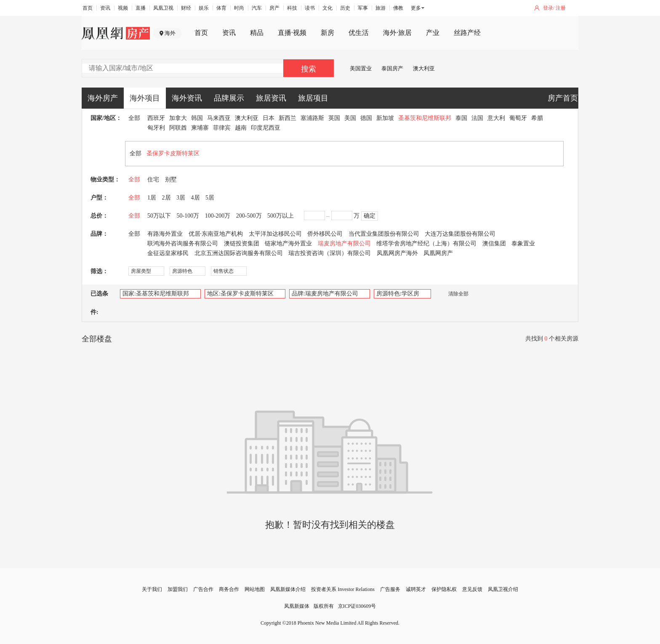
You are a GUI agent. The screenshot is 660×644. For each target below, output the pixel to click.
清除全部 (454, 294)
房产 (274, 8)
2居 (166, 198)
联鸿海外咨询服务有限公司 (183, 243)
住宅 (153, 180)
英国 (334, 118)
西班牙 (156, 118)
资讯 (105, 8)
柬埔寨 (200, 128)
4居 (196, 198)
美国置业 (361, 68)
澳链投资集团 (242, 243)
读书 (310, 8)
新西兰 (287, 118)
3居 (181, 198)
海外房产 (103, 98)
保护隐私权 (444, 589)
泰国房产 (392, 68)
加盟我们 (178, 589)
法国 (477, 118)
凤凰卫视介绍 (503, 589)
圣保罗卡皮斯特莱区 (173, 153)
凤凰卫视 (163, 8)
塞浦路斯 (312, 118)
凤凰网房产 (438, 253)
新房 (327, 33)
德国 (366, 118)
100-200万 (218, 216)
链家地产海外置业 (288, 243)
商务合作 (229, 589)
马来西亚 (219, 118)
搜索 (309, 69)
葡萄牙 (518, 118)
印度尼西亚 (266, 128)
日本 (269, 118)
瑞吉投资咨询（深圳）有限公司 (330, 253)
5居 (210, 198)
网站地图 (255, 589)
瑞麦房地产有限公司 (344, 243)
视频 (123, 8)
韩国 (197, 118)
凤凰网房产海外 (397, 253)
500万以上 (281, 216)
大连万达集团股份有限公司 (460, 234)
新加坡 (385, 118)
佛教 (398, 8)
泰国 (461, 118)
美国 (350, 118)
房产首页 (563, 98)
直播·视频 (292, 33)
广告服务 (390, 589)
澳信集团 (494, 243)
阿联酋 (178, 128)
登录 (548, 8)
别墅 (171, 180)
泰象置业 (523, 243)
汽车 (257, 8)
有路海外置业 (165, 234)
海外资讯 (187, 98)
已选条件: (99, 303)
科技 (292, 8)
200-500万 (249, 216)
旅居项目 (313, 98)
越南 (241, 128)
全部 (134, 118)
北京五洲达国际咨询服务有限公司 (239, 253)
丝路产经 (467, 33)
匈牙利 (156, 128)
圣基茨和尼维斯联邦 (425, 118)
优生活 (359, 33)
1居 (152, 198)
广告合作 (203, 589)
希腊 (537, 118)
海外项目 (145, 98)
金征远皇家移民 (168, 253)
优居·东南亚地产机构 (216, 234)
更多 (416, 8)
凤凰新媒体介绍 (288, 589)
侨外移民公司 (325, 234)
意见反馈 (472, 589)
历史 (345, 8)
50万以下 (159, 216)
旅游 (381, 8)
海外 (170, 33)
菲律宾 (222, 128)
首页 (88, 8)
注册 (561, 8)
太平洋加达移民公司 (275, 234)
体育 (221, 8)
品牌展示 (229, 98)
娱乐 (204, 8)
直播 (141, 8)
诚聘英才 (416, 589)
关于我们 (152, 589)
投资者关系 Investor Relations (343, 589)
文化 (327, 8)
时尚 (239, 8)
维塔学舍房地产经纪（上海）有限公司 (426, 243)
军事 (363, 8)
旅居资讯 (271, 98)
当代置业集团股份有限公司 (384, 234)
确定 (370, 216)
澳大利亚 (424, 68)
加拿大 (178, 118)
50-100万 (188, 216)
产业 (433, 33)
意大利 (496, 118)
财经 (186, 8)
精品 (257, 33)
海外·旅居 (397, 33)
